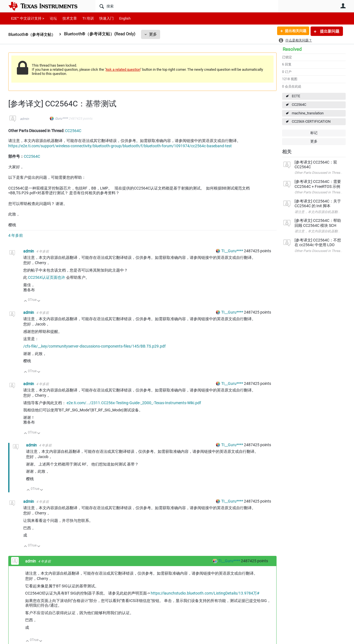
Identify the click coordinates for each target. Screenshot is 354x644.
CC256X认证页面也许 (47, 277)
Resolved (292, 49)
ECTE (296, 96)
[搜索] (187, 6)
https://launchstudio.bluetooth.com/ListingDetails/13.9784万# (205, 593)
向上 (26, 301)
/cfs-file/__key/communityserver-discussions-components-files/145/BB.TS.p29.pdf (94, 346)
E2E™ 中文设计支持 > (28, 18)
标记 (314, 133)
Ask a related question (123, 69)
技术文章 (70, 18)
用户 (343, 6)
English (125, 18)
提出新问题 (329, 31)
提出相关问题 (294, 31)
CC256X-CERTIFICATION (311, 121)
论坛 (53, 18)
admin (24, 119)
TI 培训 (88, 18)
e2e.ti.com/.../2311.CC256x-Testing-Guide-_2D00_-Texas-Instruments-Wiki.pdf (134, 403)
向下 (39, 301)
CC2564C (299, 105)
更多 (156, 34)
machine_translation (308, 113)
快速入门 (106, 18)
